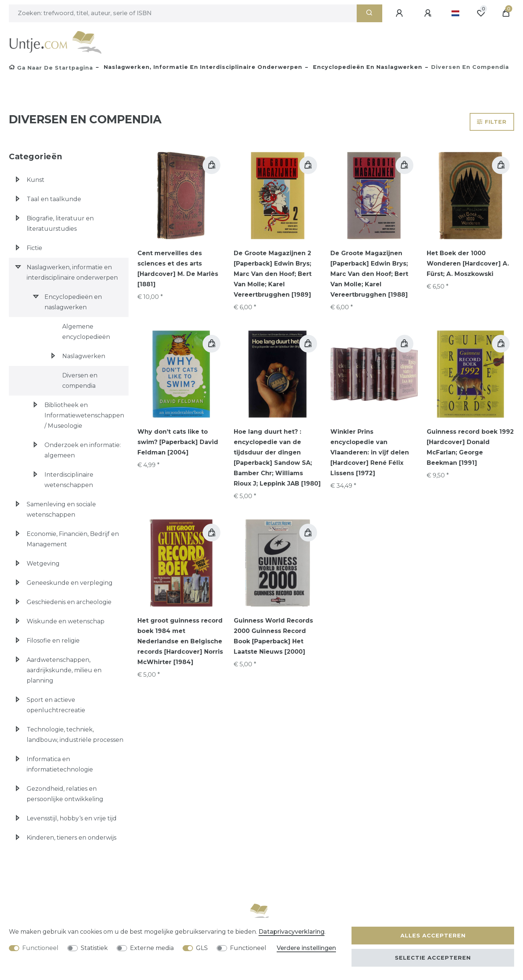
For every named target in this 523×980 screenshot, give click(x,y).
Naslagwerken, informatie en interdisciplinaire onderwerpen (202, 67)
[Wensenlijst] (481, 13)
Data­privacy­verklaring (292, 932)
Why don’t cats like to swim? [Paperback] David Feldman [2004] (178, 442)
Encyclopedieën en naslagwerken (367, 67)
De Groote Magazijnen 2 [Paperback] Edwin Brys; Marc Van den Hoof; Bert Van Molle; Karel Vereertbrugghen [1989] (273, 274)
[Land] (455, 13)
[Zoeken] (369, 13)
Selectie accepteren (433, 958)
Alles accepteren (433, 936)
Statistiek (94, 948)
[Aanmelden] (400, 13)
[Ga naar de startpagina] (51, 68)
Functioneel (40, 948)
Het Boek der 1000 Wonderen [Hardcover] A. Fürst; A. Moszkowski (468, 264)
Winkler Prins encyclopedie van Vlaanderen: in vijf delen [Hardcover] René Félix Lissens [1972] (370, 452)
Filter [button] (492, 122)
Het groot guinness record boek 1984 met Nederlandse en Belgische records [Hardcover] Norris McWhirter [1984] (180, 641)
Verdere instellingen (306, 948)
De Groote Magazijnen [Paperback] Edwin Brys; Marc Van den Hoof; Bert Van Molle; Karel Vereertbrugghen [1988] (369, 274)
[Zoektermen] (183, 13)
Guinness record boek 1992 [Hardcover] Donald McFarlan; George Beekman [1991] (470, 447)
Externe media (152, 948)
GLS (202, 948)
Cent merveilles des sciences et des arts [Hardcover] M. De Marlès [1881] (178, 269)
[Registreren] (429, 13)
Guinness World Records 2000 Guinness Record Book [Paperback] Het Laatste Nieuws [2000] (273, 636)
